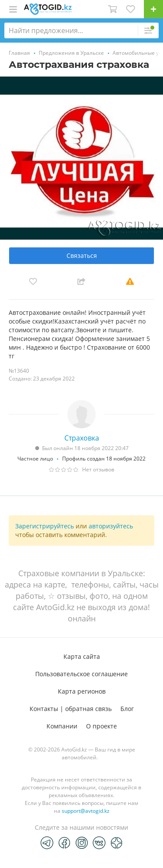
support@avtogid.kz (86, 811)
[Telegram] (47, 842)
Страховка (82, 438)
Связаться (82, 255)
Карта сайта (82, 656)
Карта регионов (82, 691)
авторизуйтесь (111, 526)
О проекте (101, 726)
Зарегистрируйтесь (45, 526)
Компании (62, 726)
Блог (127, 709)
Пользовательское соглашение (81, 674)
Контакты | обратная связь (71, 709)
